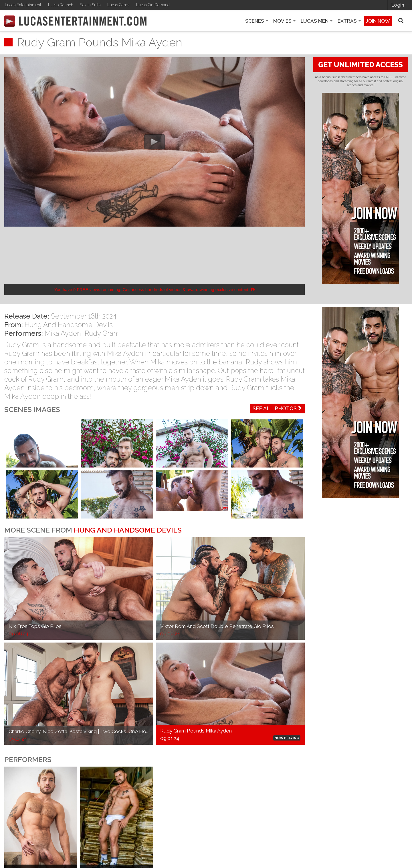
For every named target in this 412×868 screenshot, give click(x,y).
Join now (378, 21)
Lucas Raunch (61, 5)
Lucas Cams (118, 5)
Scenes (257, 21)
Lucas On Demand (153, 5)
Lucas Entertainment (23, 5)
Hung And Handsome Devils (69, 325)
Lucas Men (317, 21)
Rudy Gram (102, 333)
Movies (284, 21)
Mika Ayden (63, 333)
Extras (349, 21)
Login (398, 5)
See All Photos (277, 408)
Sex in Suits (90, 5)
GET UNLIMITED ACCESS (360, 65)
